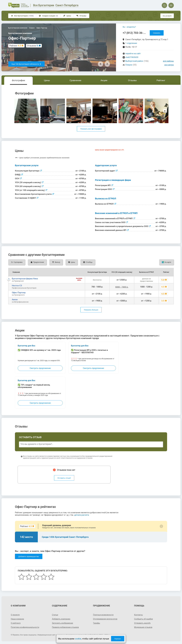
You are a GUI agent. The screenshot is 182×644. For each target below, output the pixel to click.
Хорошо (118, 639)
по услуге (167, 16)
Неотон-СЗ (17, 286)
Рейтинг (161, 80)
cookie (78, 639)
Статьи (55, 615)
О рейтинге (16, 623)
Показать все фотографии (91, 129)
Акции (104, 80)
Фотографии (18, 80)
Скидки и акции (48, 16)
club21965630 (132, 57)
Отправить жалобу (142, 623)
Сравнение (75, 80)
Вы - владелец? (129, 27)
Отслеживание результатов (105, 619)
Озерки (129, 65)
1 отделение (131, 43)
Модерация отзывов (143, 627)
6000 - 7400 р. (122, 287)
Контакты (138, 615)
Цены (67, 16)
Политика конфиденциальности (25, 627)
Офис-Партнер (19, 293)
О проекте (15, 615)
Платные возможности (103, 615)
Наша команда (17, 619)
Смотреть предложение (40, 368)
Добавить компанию (61, 619)
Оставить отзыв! (64, 478)
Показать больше (91, 310)
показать (157, 33)
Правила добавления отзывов (65, 627)
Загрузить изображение (62, 623)
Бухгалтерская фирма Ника (25, 279)
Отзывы (81, 16)
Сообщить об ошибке (143, 619)
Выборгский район (134, 61)
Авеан (15, 300)
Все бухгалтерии (22, 16)
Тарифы (97, 623)
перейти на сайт (133, 54)
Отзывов (32, 46)
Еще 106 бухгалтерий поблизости (26, 64)
